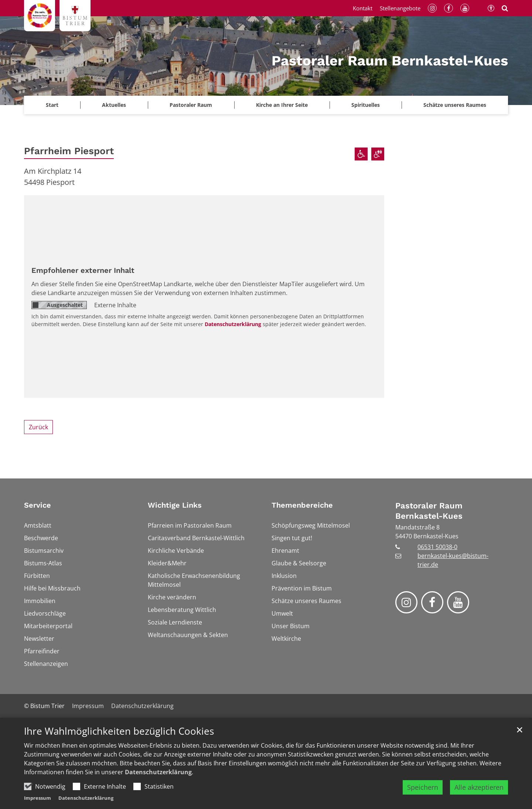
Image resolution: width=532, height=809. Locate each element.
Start (52, 105)
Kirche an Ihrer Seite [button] (282, 105)
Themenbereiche (302, 505)
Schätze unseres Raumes (455, 105)
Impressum (37, 798)
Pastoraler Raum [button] (191, 105)
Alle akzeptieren (479, 787)
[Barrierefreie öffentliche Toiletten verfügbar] (378, 154)
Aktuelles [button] (114, 105)
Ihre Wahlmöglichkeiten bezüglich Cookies (119, 731)
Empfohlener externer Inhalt (83, 270)
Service (37, 505)
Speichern (423, 787)
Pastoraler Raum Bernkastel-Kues (429, 511)
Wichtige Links (175, 505)
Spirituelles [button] (366, 105)
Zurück (38, 427)
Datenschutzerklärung (158, 772)
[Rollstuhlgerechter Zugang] (361, 154)
